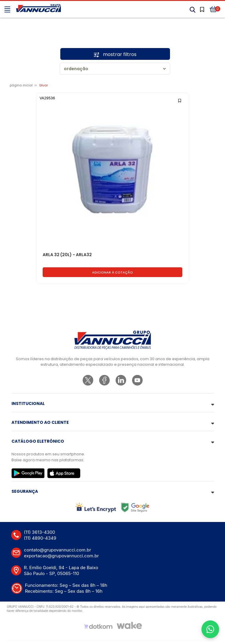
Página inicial (21, 85)
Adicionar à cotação (112, 272)
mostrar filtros (115, 54)
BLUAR (44, 85)
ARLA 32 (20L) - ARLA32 (67, 255)
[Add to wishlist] (180, 100)
